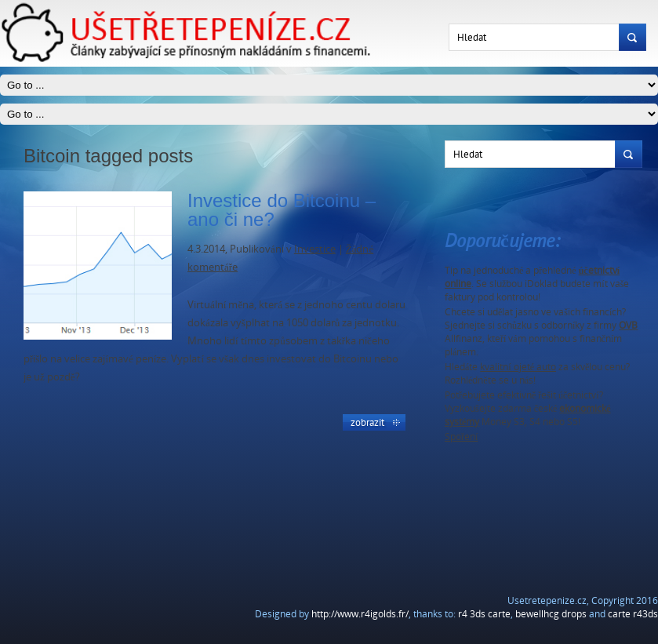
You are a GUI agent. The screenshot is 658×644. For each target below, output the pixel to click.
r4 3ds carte (484, 614)
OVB (628, 325)
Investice (315, 249)
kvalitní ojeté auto (518, 367)
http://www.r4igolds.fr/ (360, 614)
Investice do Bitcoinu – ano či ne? (282, 210)
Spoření (461, 437)
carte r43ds (633, 614)
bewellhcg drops (551, 614)
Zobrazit (367, 422)
